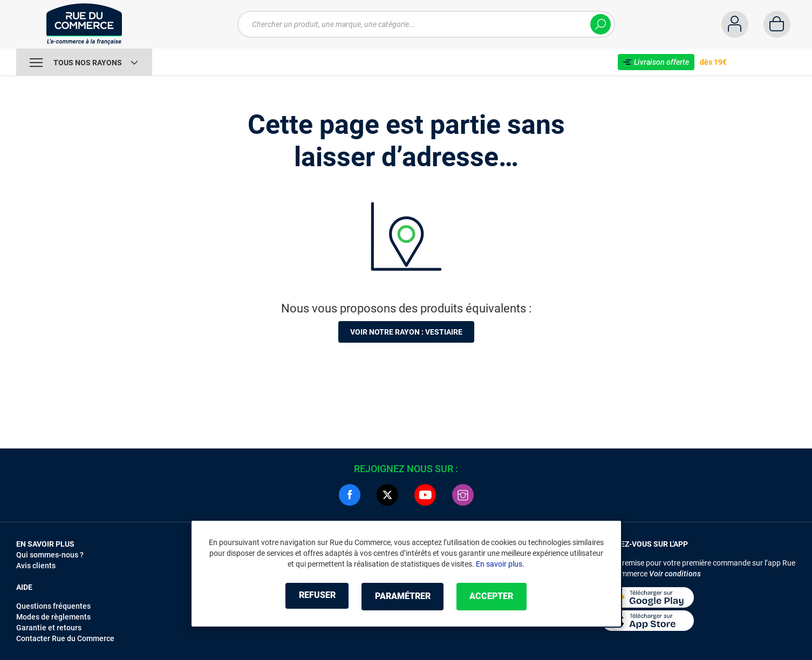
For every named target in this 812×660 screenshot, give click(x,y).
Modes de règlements (53, 617)
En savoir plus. (500, 564)
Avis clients (36, 566)
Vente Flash (189, 62)
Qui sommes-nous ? (50, 555)
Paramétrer (403, 597)
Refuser (311, 597)
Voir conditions (675, 574)
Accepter (498, 597)
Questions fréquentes (53, 606)
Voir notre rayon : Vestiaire (406, 332)
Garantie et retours (49, 628)
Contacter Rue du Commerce (65, 638)
